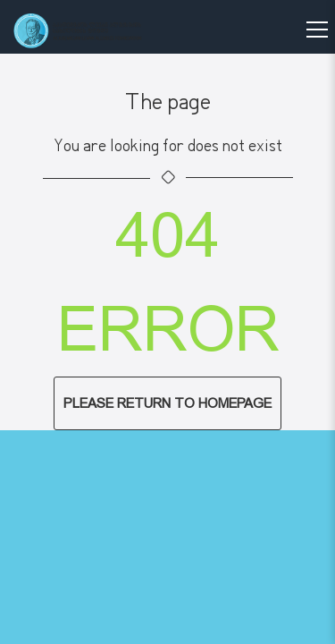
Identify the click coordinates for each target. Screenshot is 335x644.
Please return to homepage (167, 403)
